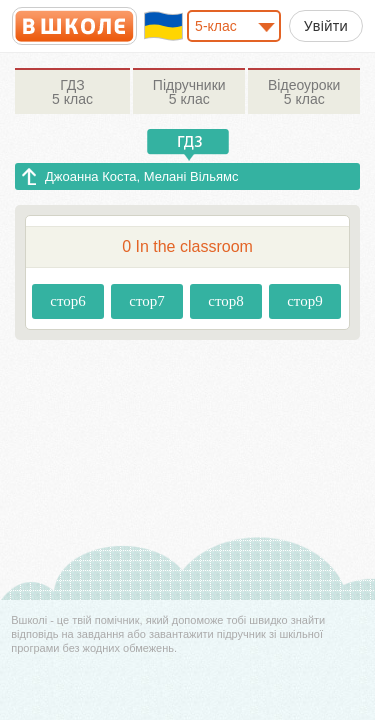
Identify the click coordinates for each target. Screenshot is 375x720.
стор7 (147, 301)
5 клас (72, 92)
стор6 (68, 301)
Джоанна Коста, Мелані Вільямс (141, 176)
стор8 (226, 301)
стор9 (305, 301)
